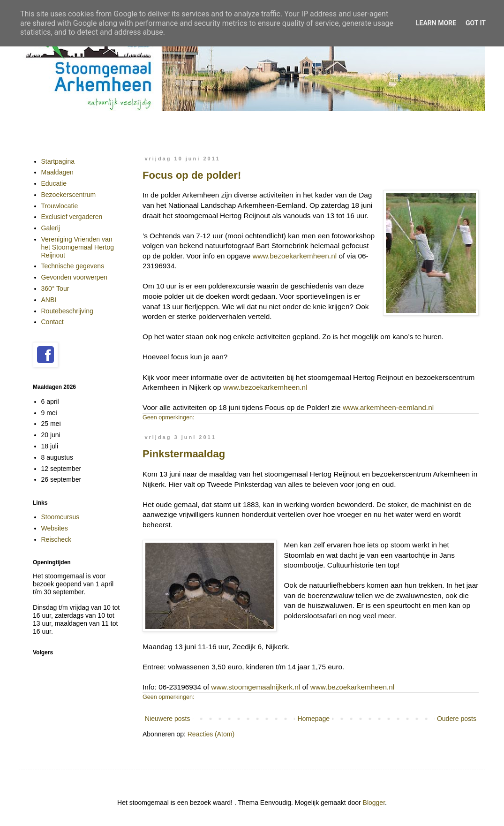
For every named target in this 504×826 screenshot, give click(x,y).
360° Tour (55, 288)
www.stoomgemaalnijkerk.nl (256, 687)
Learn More (436, 23)
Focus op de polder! (192, 175)
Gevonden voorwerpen (75, 277)
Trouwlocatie (60, 206)
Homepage (313, 719)
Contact (53, 322)
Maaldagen (57, 172)
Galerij (51, 228)
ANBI (49, 300)
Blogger (374, 803)
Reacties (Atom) (211, 734)
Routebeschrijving (67, 311)
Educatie (54, 183)
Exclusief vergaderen (72, 217)
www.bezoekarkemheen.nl (294, 256)
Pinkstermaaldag (184, 454)
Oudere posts (457, 719)
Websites (55, 528)
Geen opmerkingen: (169, 417)
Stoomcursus (60, 517)
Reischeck (56, 539)
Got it (476, 23)
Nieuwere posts (168, 719)
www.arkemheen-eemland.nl (388, 407)
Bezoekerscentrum (69, 195)
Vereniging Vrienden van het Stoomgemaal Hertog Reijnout (78, 247)
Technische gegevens (73, 266)
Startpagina (58, 161)
